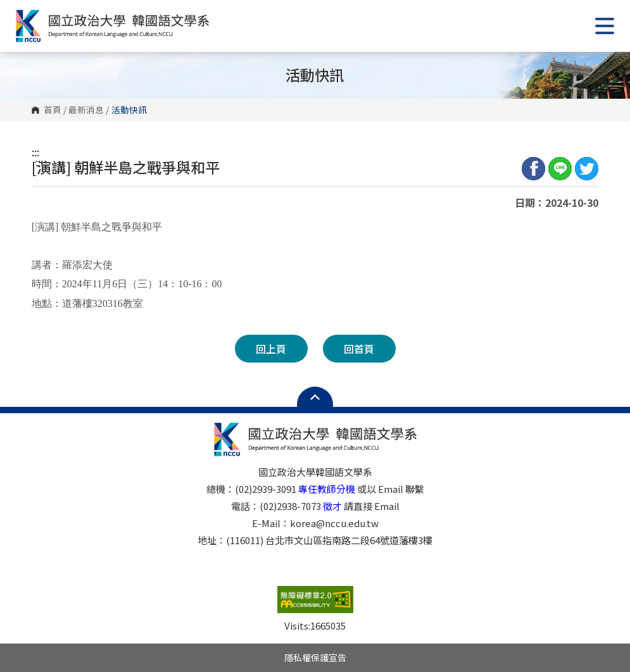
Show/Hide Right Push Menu (605, 26)
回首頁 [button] (359, 349)
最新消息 (86, 110)
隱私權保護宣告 (315, 657)
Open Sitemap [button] (315, 397)
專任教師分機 (327, 489)
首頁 (53, 110)
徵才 (332, 506)
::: (35, 152)
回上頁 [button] (271, 349)
